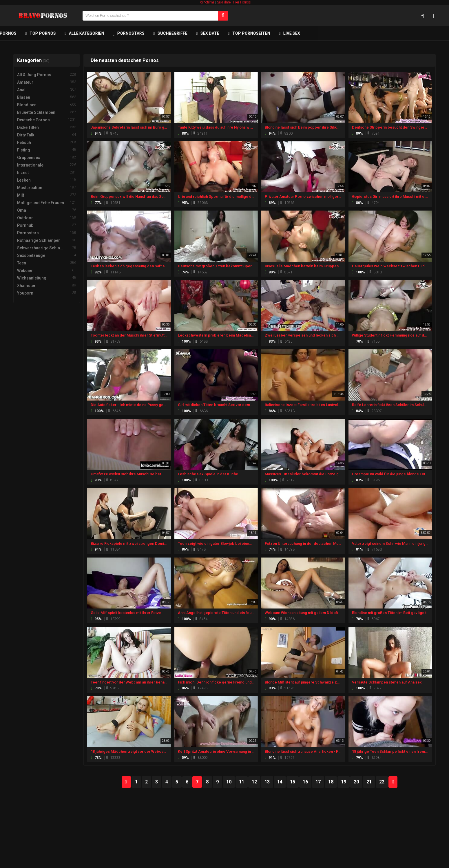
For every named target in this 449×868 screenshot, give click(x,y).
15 (293, 782)
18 (331, 782)
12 (254, 782)
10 (229, 782)
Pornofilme (206, 2)
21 (369, 782)
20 (356, 782)
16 (305, 782)
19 (344, 782)
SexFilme (224, 2)
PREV (126, 782)
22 (382, 782)
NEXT (393, 782)
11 (242, 782)
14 (280, 782)
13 (267, 782)
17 (318, 782)
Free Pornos (242, 2)
